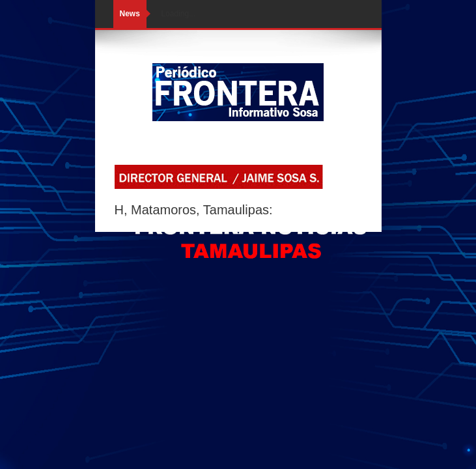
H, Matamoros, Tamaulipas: (194, 210)
